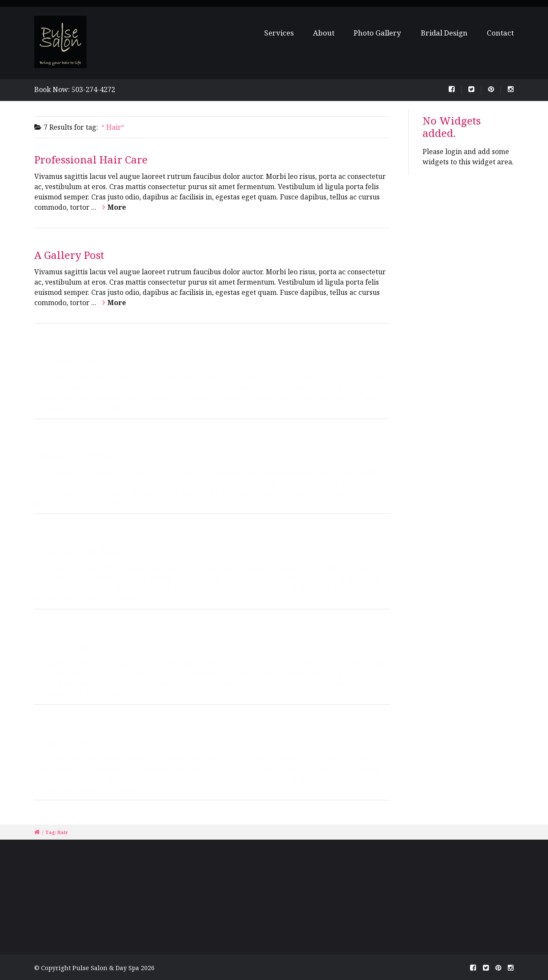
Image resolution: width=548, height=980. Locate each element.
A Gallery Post (69, 255)
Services (283, 33)
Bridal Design (444, 33)
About (324, 33)
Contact (500, 33)
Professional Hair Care (91, 159)
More (117, 207)
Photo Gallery (377, 33)
